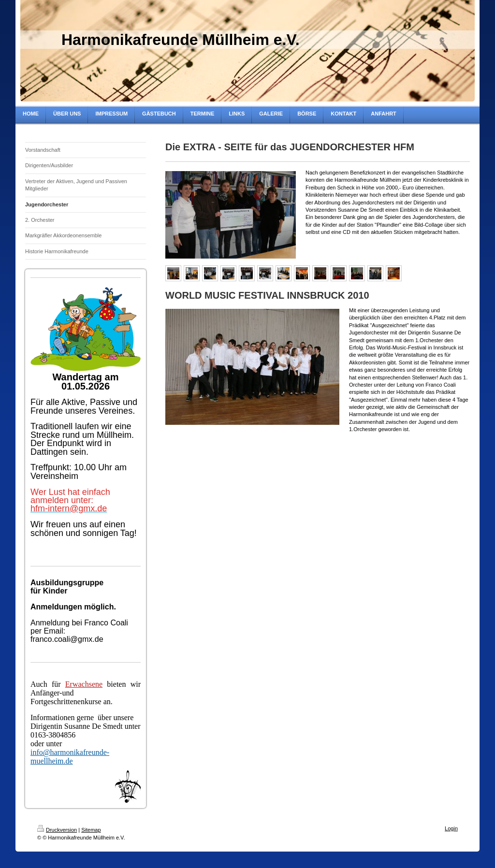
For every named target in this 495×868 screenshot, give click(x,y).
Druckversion (57, 830)
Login (451, 828)
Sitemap (91, 830)
